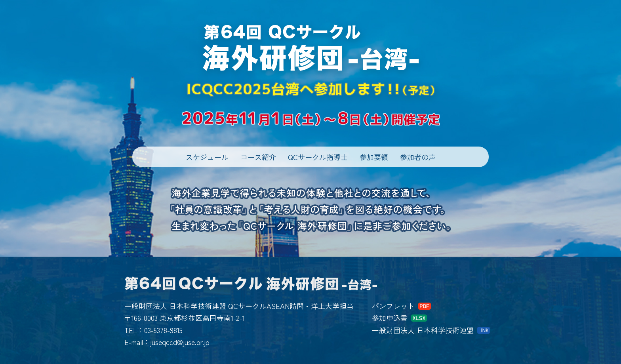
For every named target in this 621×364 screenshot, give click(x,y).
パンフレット (393, 306)
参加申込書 (390, 318)
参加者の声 (418, 157)
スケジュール (207, 157)
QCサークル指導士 (318, 157)
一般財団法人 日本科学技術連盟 (423, 330)
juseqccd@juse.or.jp (180, 342)
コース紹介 (258, 157)
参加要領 (374, 157)
